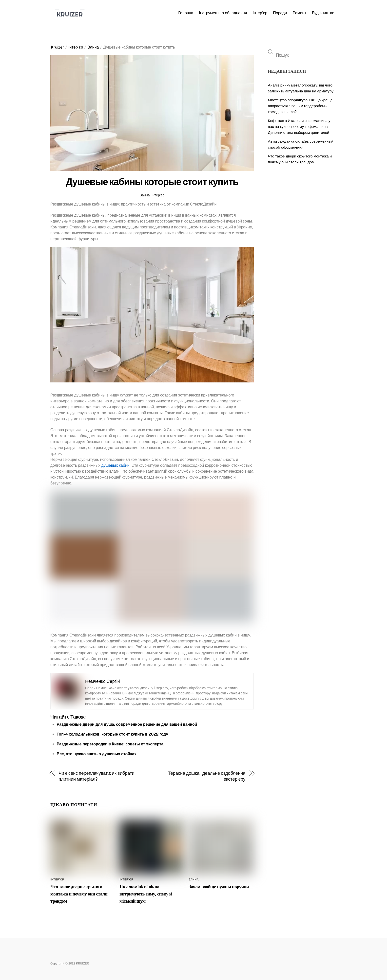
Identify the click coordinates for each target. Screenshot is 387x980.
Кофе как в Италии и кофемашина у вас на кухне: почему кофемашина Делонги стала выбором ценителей (299, 127)
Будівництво (323, 13)
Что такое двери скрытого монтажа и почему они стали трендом (79, 894)
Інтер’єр (260, 13)
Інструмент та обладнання (223, 13)
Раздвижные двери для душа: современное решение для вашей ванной (127, 724)
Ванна (93, 47)
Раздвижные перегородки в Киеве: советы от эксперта (110, 744)
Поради (280, 13)
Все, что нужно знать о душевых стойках (97, 754)
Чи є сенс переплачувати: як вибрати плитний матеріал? (97, 776)
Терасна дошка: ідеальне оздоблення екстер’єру (207, 776)
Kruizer (57, 47)
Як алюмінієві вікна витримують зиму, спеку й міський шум (146, 894)
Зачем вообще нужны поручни (219, 887)
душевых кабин (115, 465)
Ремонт (300, 13)
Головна (186, 13)
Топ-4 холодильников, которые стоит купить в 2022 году (113, 734)
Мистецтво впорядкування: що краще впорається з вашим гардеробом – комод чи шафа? (300, 106)
